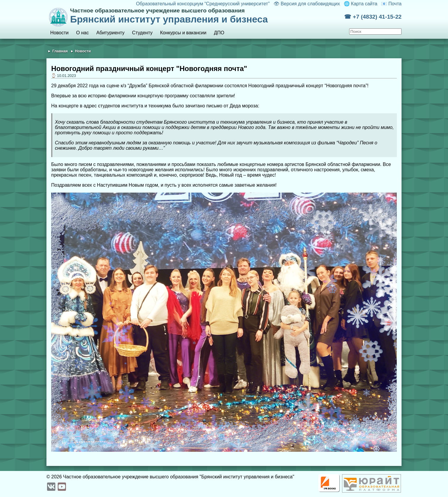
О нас (82, 33)
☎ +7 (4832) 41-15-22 (373, 17)
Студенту (142, 33)
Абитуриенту (111, 33)
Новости (59, 33)
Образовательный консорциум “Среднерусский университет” (203, 4)
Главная (60, 51)
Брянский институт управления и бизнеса (207, 16)
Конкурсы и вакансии (183, 33)
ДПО (219, 33)
